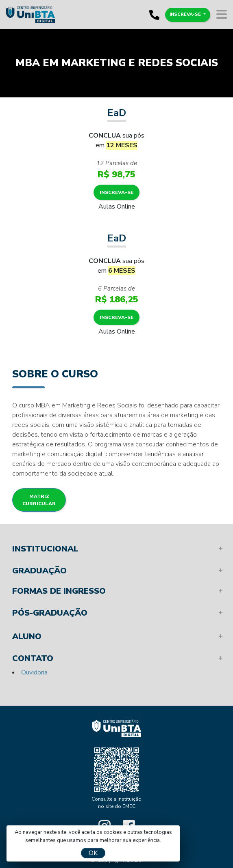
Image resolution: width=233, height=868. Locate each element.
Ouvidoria (34, 672)
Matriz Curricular (39, 500)
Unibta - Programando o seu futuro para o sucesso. (117, 728)
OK (93, 853)
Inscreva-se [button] (186, 14)
